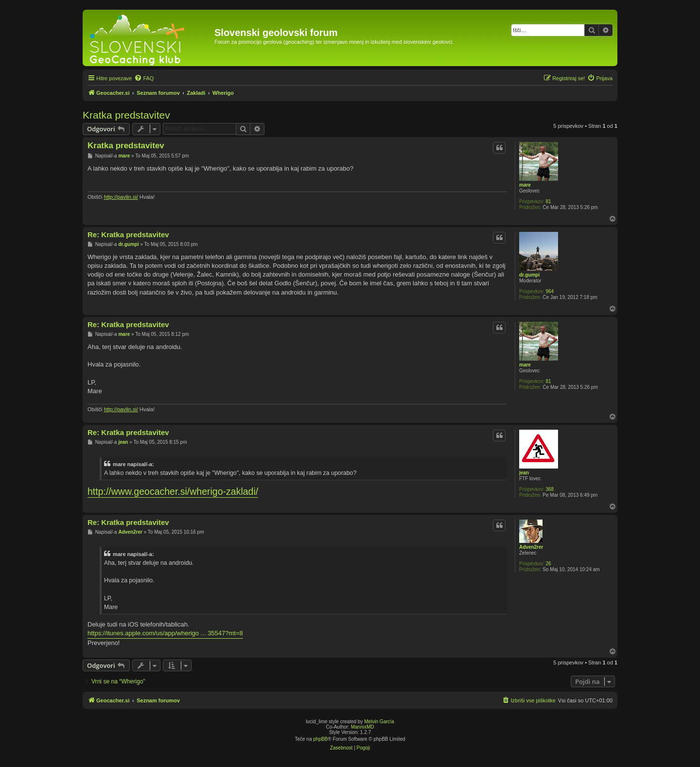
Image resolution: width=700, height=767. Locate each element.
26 (548, 564)
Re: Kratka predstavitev (128, 235)
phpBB (320, 739)
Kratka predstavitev (126, 115)
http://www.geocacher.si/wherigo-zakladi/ (173, 491)
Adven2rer (531, 547)
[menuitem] (144, 78)
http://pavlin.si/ (121, 197)
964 (550, 291)
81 (548, 201)
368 (550, 489)
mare (525, 185)
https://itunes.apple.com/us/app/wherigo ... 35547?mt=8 (165, 633)
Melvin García (379, 722)
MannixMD (363, 727)
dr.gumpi (529, 275)
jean (524, 473)
